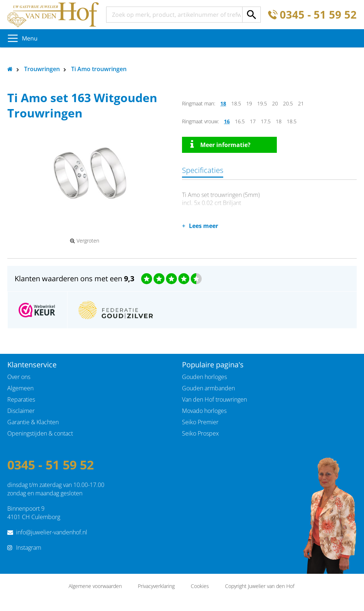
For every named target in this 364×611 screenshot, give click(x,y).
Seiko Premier (200, 422)
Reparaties (21, 399)
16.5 (240, 121)
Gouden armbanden (208, 388)
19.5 (262, 103)
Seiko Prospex (200, 433)
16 (227, 121)
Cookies (200, 586)
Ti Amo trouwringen (99, 69)
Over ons (19, 377)
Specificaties (203, 170)
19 (249, 103)
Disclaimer (21, 411)
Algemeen (20, 388)
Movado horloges (204, 411)
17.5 (266, 121)
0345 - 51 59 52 (318, 15)
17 (253, 121)
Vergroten (85, 241)
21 (301, 103)
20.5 (288, 103)
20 (275, 103)
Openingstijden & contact (40, 433)
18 (223, 103)
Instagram (29, 548)
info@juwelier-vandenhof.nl (52, 532)
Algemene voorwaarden (95, 586)
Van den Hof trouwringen (214, 399)
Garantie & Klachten (33, 422)
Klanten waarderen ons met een (74, 279)
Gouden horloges (204, 377)
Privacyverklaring (156, 586)
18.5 (236, 103)
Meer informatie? (220, 144)
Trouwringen (42, 69)
